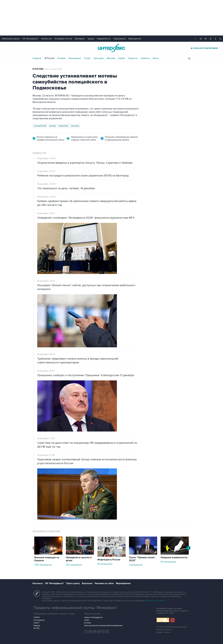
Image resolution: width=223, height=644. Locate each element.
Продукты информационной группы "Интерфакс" (75, 608)
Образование (120, 39)
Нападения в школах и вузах (79, 559)
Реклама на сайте (104, 583)
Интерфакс (111, 48)
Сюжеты (145, 58)
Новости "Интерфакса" (94, 617)
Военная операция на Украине (47, 559)
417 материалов (168, 562)
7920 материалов (43, 565)
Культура (99, 58)
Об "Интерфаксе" (31, 39)
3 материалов (136, 565)
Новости (133, 58)
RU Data (88, 623)
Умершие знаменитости (174, 558)
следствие (63, 126)
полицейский (40, 126)
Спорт (87, 58)
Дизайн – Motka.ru (164, 632)
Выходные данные (164, 630)
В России (50, 58)
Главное (37, 58)
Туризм (91, 39)
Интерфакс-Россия (63, 39)
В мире (62, 58)
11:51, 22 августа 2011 (53, 69)
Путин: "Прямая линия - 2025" (142, 559)
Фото (156, 58)
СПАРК (37, 617)
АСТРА (36, 628)
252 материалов (74, 565)
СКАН (87, 620)
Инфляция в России (109, 560)
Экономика (75, 58)
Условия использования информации (172, 627)
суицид (52, 126)
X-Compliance (39, 620)
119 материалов (105, 564)
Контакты (38, 583)
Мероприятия (135, 39)
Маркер (37, 626)
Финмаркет (80, 39)
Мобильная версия (11, 39)
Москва (111, 58)
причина (75, 126)
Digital (122, 58)
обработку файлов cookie (155, 601)
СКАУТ (36, 623)
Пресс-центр (73, 583)
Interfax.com (47, 39)
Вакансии (87, 583)
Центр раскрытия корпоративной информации (103, 626)
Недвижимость (104, 39)
